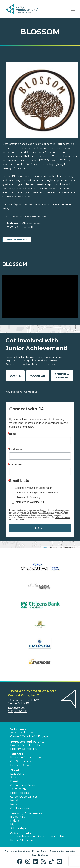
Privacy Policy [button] (40, 851)
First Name (16, 449)
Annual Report (17, 240)
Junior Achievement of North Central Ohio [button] (37, 837)
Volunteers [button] (18, 729)
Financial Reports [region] (21, 765)
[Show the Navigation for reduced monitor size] (73, 9)
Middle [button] (15, 821)
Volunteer (38, 376)
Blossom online (62, 205)
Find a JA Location (22, 840)
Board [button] (14, 781)
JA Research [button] (18, 789)
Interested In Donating (27, 497)
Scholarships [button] (18, 828)
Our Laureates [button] (20, 808)
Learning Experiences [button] (26, 813)
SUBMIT (40, 528)
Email (13, 434)
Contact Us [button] (16, 708)
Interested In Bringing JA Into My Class (37, 493)
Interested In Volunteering (29, 502)
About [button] (15, 770)
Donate (15, 376)
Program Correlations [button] (24, 749)
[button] (20, 862)
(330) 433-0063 (18, 711)
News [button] (14, 804)
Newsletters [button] (18, 801)
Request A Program (62, 376)
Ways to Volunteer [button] (22, 733)
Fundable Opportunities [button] (26, 757)
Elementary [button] (18, 817)
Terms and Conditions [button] (18, 851)
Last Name (16, 465)
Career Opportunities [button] (24, 797)
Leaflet (45, 547)
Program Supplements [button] (25, 745)
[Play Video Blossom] (40, 296)
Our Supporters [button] (20, 761)
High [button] (13, 824)
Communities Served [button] (23, 785)
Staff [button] (13, 778)
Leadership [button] (17, 774)
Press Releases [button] (20, 793)
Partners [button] (17, 754)
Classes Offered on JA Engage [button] (29, 736)
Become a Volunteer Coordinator (33, 488)
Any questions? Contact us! (22, 392)
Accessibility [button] (57, 851)
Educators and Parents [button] (27, 742)
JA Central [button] (43, 855)
